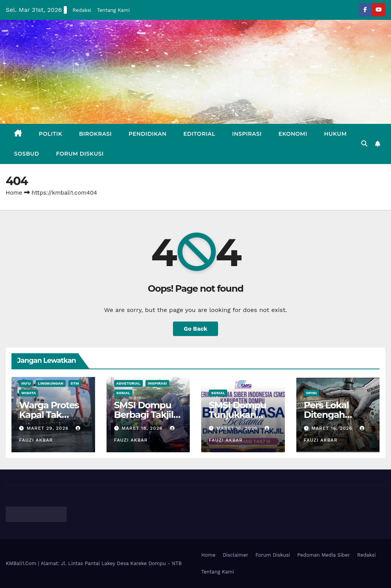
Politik (51, 134)
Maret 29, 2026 (49, 428)
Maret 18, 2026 (143, 428)
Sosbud (27, 154)
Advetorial (128, 383)
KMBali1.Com (22, 563)
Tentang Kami (113, 10)
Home (14, 193)
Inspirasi (247, 134)
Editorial (199, 134)
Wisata (29, 393)
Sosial (123, 393)
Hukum (335, 134)
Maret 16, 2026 (238, 428)
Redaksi (82, 10)
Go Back (195, 329)
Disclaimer (235, 555)
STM (75, 383)
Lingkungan (51, 383)
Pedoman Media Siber (324, 555)
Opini (312, 393)
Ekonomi (293, 134)
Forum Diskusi (80, 154)
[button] (364, 144)
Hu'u (26, 383)
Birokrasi (95, 134)
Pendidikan (148, 134)
